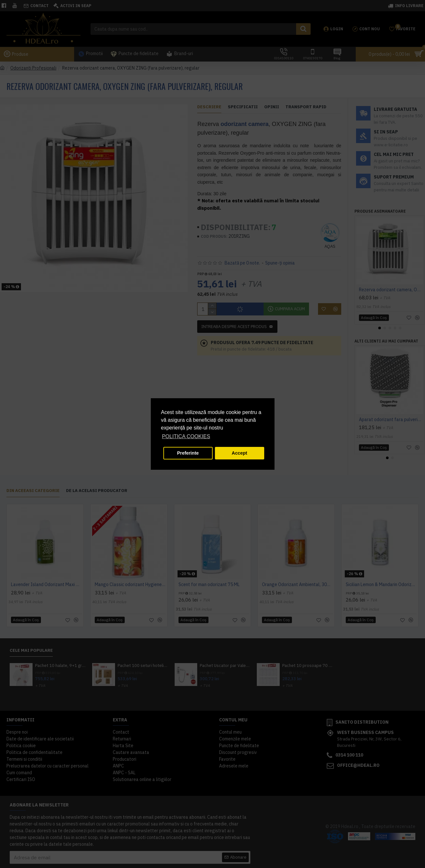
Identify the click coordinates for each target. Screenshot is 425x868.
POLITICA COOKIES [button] (186, 436)
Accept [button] (239, 453)
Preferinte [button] (188, 453)
